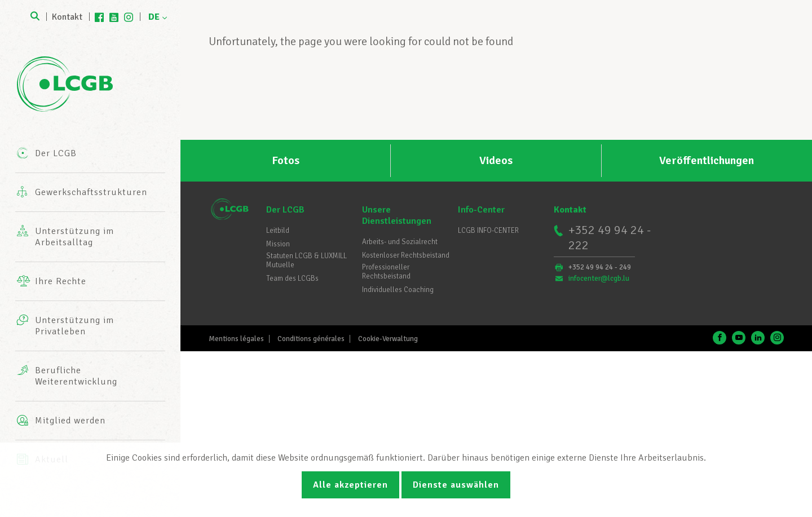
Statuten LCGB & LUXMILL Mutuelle (306, 260)
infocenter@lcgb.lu (599, 279)
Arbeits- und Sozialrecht (400, 242)
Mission (278, 244)
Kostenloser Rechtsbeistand (406, 255)
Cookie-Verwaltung (388, 339)
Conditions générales (311, 339)
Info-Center (481, 210)
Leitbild (278, 231)
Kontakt (67, 17)
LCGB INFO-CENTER (488, 231)
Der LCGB (285, 210)
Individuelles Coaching (398, 290)
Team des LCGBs (292, 279)
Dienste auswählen (456, 485)
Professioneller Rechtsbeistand (386, 272)
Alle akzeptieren (350, 485)
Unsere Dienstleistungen (397, 215)
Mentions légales (236, 339)
